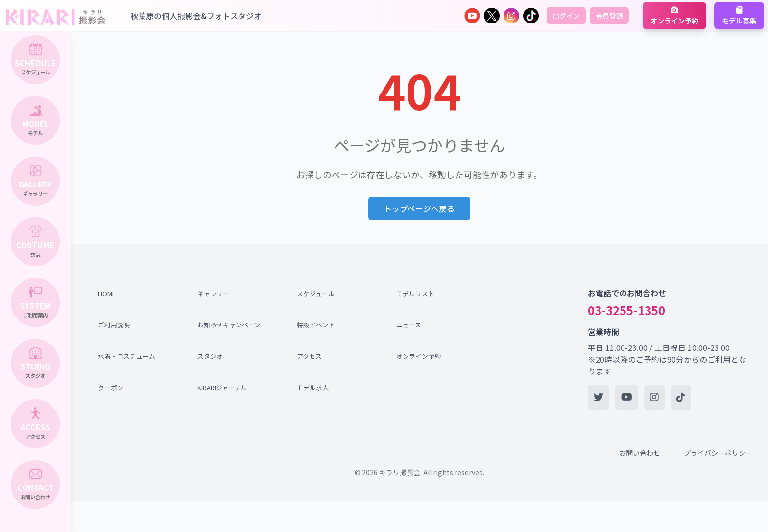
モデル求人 (313, 387)
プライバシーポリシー (718, 453)
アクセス (309, 356)
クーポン (111, 387)
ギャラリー (213, 293)
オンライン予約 (419, 356)
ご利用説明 (114, 325)
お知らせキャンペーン (227, 325)
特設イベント (316, 325)
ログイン (566, 16)
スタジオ (210, 356)
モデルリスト (415, 293)
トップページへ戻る (419, 208)
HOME (107, 293)
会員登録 (609, 16)
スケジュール (316, 293)
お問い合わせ (640, 453)
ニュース (409, 325)
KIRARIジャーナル (222, 387)
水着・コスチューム (127, 356)
